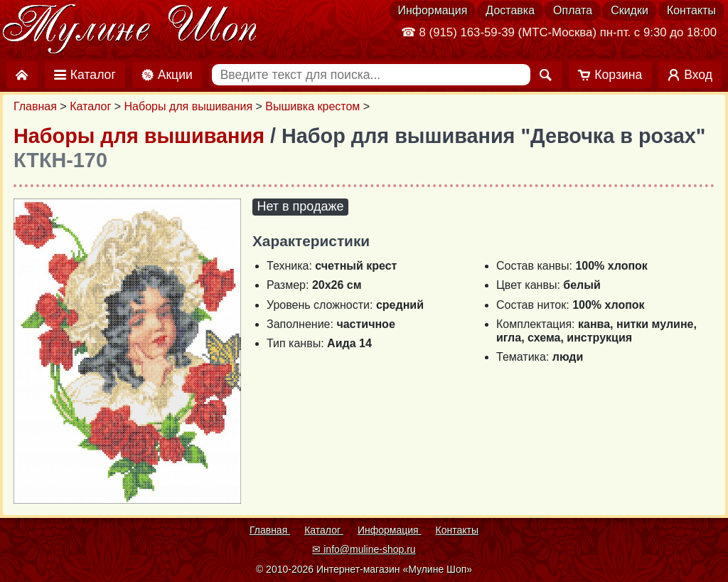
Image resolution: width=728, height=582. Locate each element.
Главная (35, 106)
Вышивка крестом (312, 106)
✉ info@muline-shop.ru (364, 549)
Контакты (691, 10)
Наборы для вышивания (189, 106)
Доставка (510, 10)
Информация (432, 10)
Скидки (630, 10)
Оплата (573, 10)
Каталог (90, 106)
